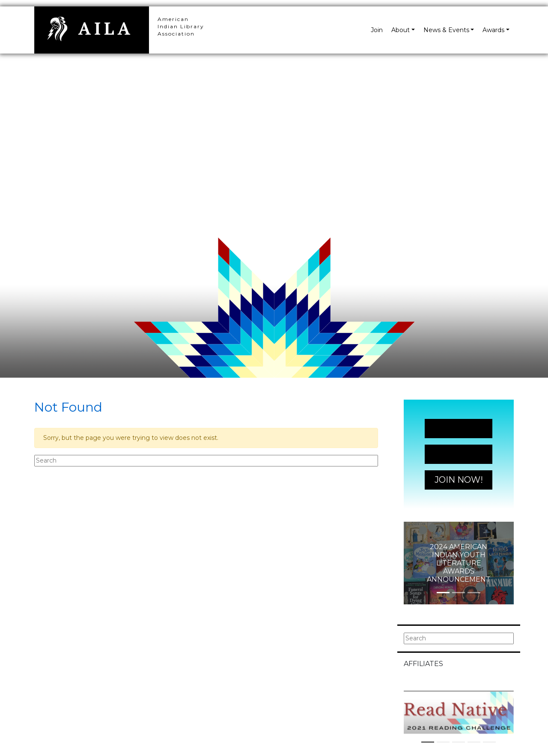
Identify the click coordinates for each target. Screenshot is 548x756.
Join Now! (459, 428)
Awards (493, 30)
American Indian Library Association (181, 26)
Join (377, 30)
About (401, 30)
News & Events (446, 30)
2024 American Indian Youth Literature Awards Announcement (459, 563)
